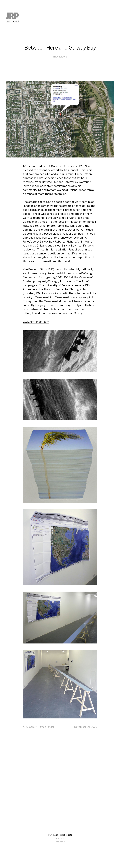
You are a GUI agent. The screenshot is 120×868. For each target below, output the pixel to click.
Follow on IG (60, 842)
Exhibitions (61, 57)
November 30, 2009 (86, 727)
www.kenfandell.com (36, 322)
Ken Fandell (48, 727)
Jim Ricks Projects (64, 835)
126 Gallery (31, 727)
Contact (60, 838)
